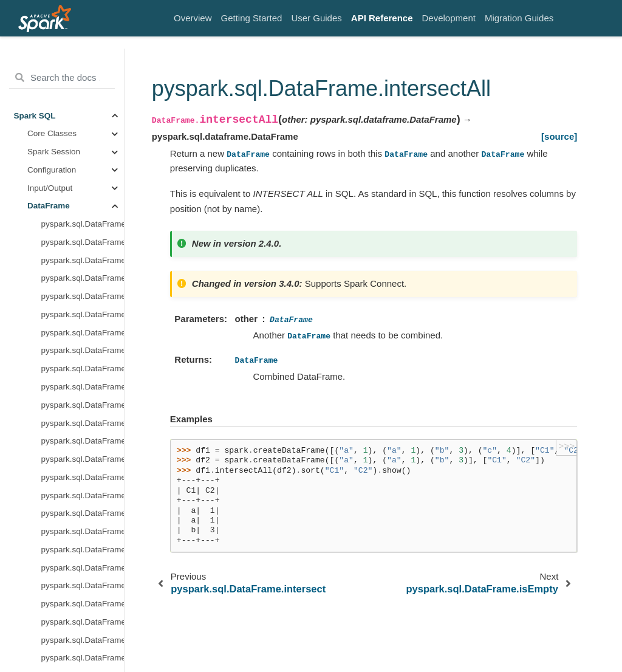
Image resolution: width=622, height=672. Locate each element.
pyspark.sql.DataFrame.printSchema (83, 426)
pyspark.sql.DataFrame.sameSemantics (83, 571)
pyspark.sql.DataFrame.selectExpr (83, 661)
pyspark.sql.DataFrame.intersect (83, 136)
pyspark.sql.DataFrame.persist (83, 408)
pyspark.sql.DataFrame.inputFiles (83, 119)
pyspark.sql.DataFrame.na (83, 336)
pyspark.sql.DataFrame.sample (83, 589)
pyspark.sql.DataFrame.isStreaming (83, 209)
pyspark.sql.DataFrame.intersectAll (83, 155)
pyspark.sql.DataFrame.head (83, 82)
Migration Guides (519, 18)
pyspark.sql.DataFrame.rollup (83, 553)
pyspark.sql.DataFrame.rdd (83, 462)
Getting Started (252, 18)
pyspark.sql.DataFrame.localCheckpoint (83, 263)
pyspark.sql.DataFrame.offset (83, 372)
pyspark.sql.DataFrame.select (83, 643)
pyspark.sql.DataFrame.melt (83, 317)
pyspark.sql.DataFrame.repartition (83, 499)
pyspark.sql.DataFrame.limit (83, 245)
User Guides (316, 18)
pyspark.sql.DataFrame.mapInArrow (83, 299)
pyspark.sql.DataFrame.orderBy (83, 390)
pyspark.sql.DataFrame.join (83, 227)
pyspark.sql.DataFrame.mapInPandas (83, 282)
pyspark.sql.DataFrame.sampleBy (83, 607)
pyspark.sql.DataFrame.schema (83, 625)
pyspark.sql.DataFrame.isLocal (83, 191)
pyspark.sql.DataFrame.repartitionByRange (83, 517)
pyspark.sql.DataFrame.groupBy (83, 64)
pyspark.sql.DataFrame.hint (83, 101)
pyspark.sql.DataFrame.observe (83, 354)
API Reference (382, 18)
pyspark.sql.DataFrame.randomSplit (83, 444)
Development (449, 18)
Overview (193, 18)
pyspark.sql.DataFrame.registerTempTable (83, 480)
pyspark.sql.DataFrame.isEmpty (83, 173)
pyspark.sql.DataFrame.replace (83, 534)
